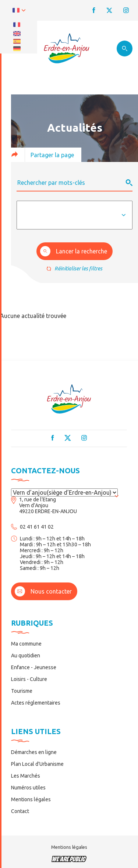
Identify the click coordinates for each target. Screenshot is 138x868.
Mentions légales (31, 799)
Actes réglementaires (36, 703)
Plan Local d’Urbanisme (37, 764)
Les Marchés (26, 776)
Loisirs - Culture (29, 679)
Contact (20, 811)
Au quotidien (26, 656)
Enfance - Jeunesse (34, 667)
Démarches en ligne (34, 752)
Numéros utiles (28, 788)
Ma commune (26, 644)
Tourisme (22, 691)
